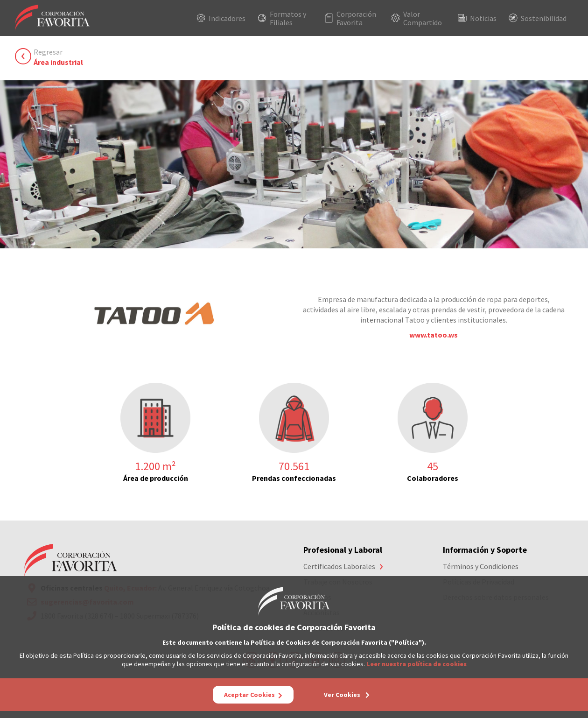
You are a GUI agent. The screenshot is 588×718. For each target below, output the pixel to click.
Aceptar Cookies (253, 695)
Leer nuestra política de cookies (416, 664)
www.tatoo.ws (434, 335)
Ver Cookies (347, 695)
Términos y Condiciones (481, 566)
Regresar (58, 57)
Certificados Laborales (339, 566)
